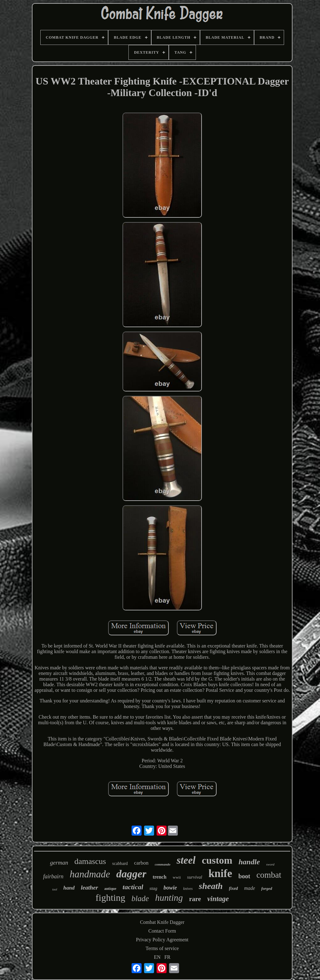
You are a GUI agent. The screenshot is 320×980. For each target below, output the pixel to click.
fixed (234, 888)
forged (267, 888)
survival (195, 877)
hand (69, 888)
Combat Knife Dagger (162, 922)
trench (159, 877)
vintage (218, 899)
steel (186, 860)
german (59, 863)
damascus (90, 861)
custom (217, 860)
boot (244, 876)
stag (153, 888)
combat (269, 875)
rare (195, 899)
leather (90, 888)
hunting (169, 898)
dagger (131, 874)
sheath (211, 886)
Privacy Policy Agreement (162, 940)
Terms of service (162, 948)
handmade (90, 874)
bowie (170, 888)
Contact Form (162, 931)
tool (55, 889)
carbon (141, 863)
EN (157, 957)
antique (110, 889)
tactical (133, 887)
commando (162, 864)
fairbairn (53, 876)
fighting (110, 898)
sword (270, 864)
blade (140, 898)
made (250, 888)
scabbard (120, 864)
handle (249, 862)
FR (167, 957)
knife (220, 873)
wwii (177, 877)
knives (188, 889)
